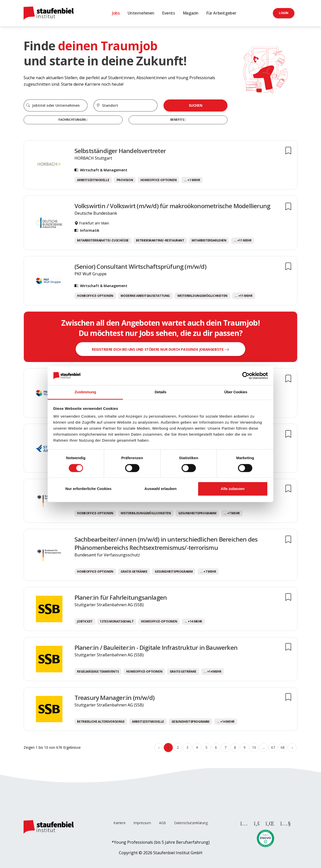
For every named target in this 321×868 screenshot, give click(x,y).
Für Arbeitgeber (221, 13)
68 (283, 747)
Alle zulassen (233, 489)
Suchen (196, 105)
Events (169, 13)
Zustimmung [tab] (85, 392)
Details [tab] (160, 392)
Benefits (177, 120)
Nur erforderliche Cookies (88, 489)
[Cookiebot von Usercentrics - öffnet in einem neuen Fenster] (246, 376)
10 (254, 747)
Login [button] (284, 13)
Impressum (142, 823)
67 (273, 747)
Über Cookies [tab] (236, 392)
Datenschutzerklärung (191, 823)
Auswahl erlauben (160, 489)
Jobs (116, 13)
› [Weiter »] (292, 747)
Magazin (191, 13)
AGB (163, 823)
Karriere (119, 823)
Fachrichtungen (72, 120)
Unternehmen (141, 13)
